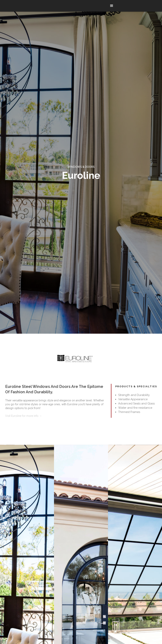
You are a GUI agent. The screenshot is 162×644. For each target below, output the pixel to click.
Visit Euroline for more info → (24, 416)
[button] (112, 6)
